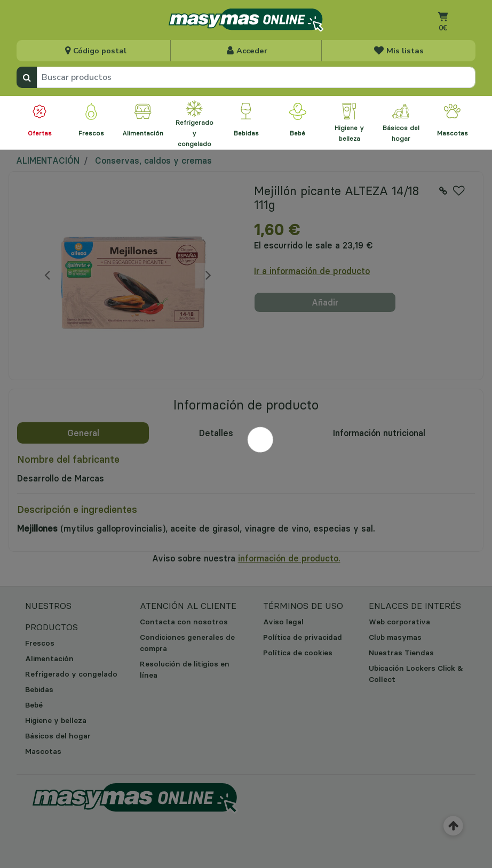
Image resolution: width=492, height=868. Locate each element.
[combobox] (256, 77)
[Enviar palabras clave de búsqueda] (27, 77)
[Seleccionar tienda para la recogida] (94, 51)
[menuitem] (39, 123)
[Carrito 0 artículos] (443, 30)
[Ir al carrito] (443, 16)
